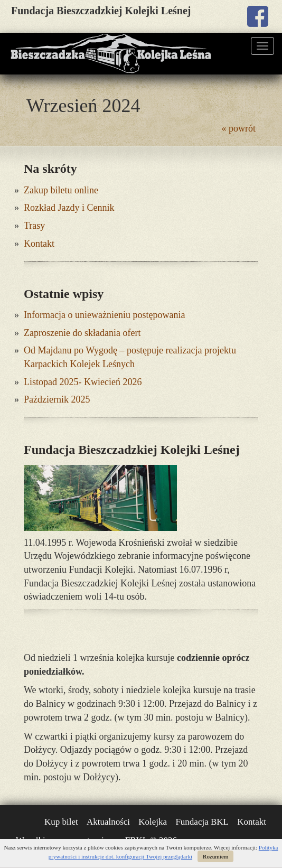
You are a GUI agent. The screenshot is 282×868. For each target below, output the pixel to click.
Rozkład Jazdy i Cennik (69, 208)
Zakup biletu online (61, 190)
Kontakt (39, 244)
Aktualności (108, 822)
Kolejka (153, 822)
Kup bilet (61, 822)
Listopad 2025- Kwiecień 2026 (83, 382)
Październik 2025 (57, 399)
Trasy (34, 226)
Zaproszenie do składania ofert (82, 333)
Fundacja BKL (202, 822)
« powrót (239, 128)
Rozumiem (215, 856)
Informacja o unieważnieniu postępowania (104, 315)
